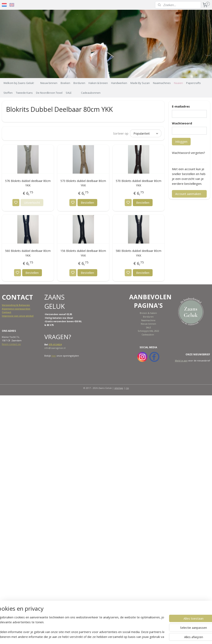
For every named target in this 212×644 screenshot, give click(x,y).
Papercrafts (193, 83)
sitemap (119, 388)
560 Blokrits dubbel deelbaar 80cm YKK (28, 253)
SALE (69, 93)
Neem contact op (11, 344)
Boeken (65, 83)
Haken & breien (98, 83)
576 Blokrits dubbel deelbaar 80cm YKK (28, 183)
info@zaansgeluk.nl (55, 348)
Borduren (79, 83)
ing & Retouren (21, 305)
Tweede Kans (24, 93)
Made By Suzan (140, 83)
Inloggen (181, 141)
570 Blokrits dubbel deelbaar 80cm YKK (139, 183)
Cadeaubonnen (91, 93)
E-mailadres (181, 106)
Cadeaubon (148, 335)
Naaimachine (148, 320)
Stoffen (8, 93)
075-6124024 (55, 344)
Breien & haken (148, 313)
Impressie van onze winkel (18, 316)
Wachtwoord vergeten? (189, 153)
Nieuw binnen (49, 83)
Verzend (7, 305)
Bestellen (87, 203)
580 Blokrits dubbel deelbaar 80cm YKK (139, 253)
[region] (79, 627)
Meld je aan (181, 361)
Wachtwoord (182, 123)
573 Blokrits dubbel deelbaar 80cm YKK (83, 183)
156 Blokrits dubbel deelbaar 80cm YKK (83, 253)
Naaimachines (162, 83)
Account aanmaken (188, 194)
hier (54, 356)
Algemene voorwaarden (16, 309)
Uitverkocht (32, 203)
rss (127, 388)
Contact (7, 312)
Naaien (178, 83)
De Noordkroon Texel (49, 93)
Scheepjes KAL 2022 (148, 331)
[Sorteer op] (146, 133)
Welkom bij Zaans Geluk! (19, 83)
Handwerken (119, 83)
